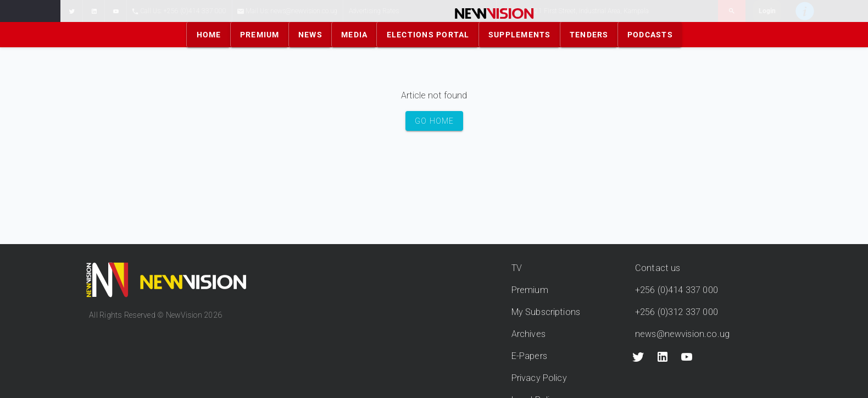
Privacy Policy (539, 378)
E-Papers (529, 356)
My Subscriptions (546, 312)
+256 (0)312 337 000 (677, 312)
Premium (530, 290)
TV (517, 268)
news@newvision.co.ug (682, 334)
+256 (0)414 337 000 (677, 290)
